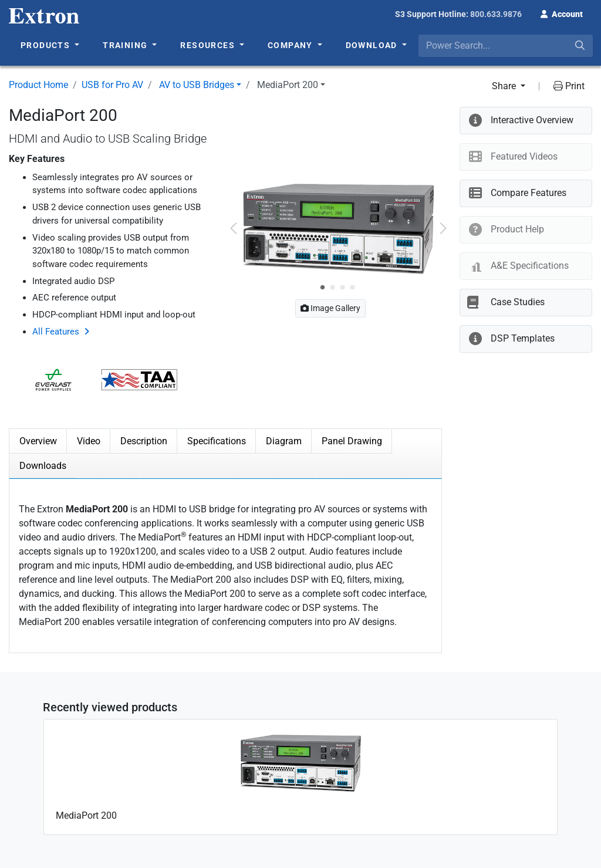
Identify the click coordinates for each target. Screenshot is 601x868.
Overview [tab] (38, 441)
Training (126, 45)
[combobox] (506, 46)
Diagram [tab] (284, 441)
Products (47, 45)
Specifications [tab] (217, 441)
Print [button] (569, 86)
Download (373, 45)
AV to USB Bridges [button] (197, 85)
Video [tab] (89, 441)
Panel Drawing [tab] (352, 441)
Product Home (38, 85)
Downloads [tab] (43, 466)
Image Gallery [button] (330, 308)
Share (505, 86)
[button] (562, 13)
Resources (209, 45)
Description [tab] (144, 441)
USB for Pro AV (112, 85)
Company (291, 45)
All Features (56, 332)
